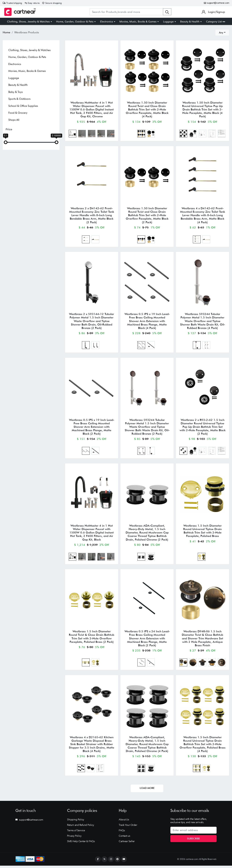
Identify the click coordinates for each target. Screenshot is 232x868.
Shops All (14, 120)
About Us (124, 822)
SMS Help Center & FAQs (81, 844)
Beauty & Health (190, 22)
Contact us (124, 838)
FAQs (122, 833)
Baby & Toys (15, 92)
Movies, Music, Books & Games (138, 22)
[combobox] (222, 33)
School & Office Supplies (23, 106)
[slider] (6, 142)
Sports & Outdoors (19, 99)
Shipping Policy (76, 822)
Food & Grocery (18, 113)
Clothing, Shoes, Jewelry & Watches (28, 22)
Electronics (106, 22)
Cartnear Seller (127, 844)
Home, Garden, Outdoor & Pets (75, 22)
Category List (216, 22)
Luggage (168, 22)
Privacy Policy (74, 838)
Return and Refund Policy (80, 827)
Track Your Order (128, 827)
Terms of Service (76, 833)
